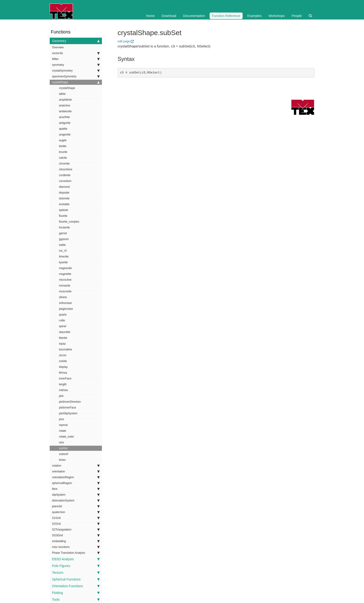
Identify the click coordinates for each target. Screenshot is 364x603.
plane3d (76, 506)
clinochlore (66, 169)
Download (169, 16)
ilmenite (64, 257)
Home (150, 16)
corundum (65, 181)
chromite (64, 164)
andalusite (65, 111)
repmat (63, 425)
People (297, 16)
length (63, 384)
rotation (76, 466)
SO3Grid (76, 535)
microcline (65, 280)
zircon (63, 355)
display (63, 367)
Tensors (76, 573)
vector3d (76, 53)
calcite (63, 158)
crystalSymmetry (76, 71)
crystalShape (76, 82)
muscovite (65, 291)
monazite (65, 286)
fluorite (63, 216)
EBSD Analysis (76, 559)
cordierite (65, 175)
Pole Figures (76, 566)
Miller (76, 59)
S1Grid (76, 518)
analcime (65, 105)
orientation (76, 471)
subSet (63, 448)
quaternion (76, 512)
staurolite (65, 332)
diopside (64, 193)
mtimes (63, 390)
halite (62, 245)
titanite (63, 338)
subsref (63, 454)
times (62, 460)
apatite (63, 129)
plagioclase (66, 309)
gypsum (64, 239)
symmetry (76, 65)
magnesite (65, 268)
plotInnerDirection (70, 402)
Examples (254, 16)
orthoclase (65, 303)
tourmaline (65, 349)
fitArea (63, 373)
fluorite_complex (69, 222)
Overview (58, 47)
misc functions (76, 547)
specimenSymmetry (76, 76)
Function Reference (226, 16)
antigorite (65, 123)
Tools (76, 600)
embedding (76, 541)
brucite (63, 152)
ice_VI (63, 251)
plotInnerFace (67, 408)
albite (62, 94)
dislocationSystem (76, 501)
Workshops (277, 16)
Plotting (76, 593)
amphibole (65, 100)
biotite (63, 146)
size (61, 442)
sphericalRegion (76, 483)
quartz (63, 315)
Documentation (194, 16)
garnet (63, 233)
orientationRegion (76, 477)
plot (61, 396)
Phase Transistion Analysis (76, 553)
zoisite (63, 361)
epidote (63, 210)
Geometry (76, 41)
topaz (62, 344)
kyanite (63, 262)
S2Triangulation (76, 530)
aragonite (65, 135)
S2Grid (76, 524)
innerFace (65, 379)
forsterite (64, 227)
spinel (63, 326)
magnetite (65, 274)
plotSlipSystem (68, 413)
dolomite (64, 198)
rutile (62, 320)
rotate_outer (67, 437)
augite (63, 140)
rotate (63, 431)
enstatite (64, 204)
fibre (76, 489)
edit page (124, 41)
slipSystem (76, 495)
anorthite (64, 117)
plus (62, 419)
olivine (63, 297)
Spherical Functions (76, 579)
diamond (64, 187)
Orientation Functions (76, 586)
